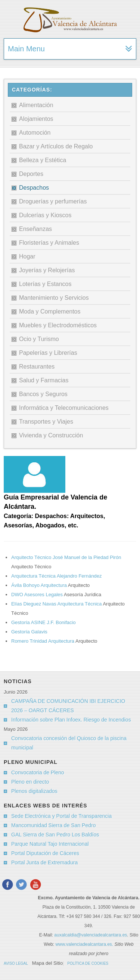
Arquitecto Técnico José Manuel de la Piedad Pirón (66, 557)
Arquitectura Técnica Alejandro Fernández (57, 576)
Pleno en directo (30, 782)
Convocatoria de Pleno (38, 772)
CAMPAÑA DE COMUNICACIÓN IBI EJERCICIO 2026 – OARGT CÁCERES (68, 706)
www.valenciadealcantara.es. (85, 944)
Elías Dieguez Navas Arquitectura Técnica (57, 604)
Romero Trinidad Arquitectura (43, 641)
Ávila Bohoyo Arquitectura (40, 585)
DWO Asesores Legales (38, 595)
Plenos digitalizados (34, 791)
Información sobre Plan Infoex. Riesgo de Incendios (71, 720)
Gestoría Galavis (29, 632)
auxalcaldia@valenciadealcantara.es (91, 935)
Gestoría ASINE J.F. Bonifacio (43, 622)
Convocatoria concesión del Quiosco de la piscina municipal (69, 743)
